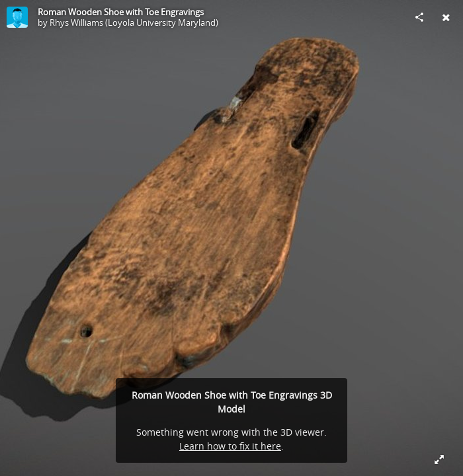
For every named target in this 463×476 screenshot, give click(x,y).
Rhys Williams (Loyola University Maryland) (134, 22)
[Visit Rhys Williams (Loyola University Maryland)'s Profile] (17, 17)
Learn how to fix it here (230, 446)
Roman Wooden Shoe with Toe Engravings (121, 12)
